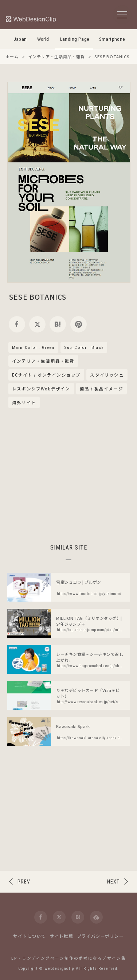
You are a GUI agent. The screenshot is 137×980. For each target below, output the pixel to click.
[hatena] (58, 324)
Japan (20, 39)
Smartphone (112, 39)
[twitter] (37, 324)
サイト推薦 (62, 936)
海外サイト (24, 402)
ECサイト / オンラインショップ (46, 375)
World (43, 39)
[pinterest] (79, 324)
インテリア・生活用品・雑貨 (43, 361)
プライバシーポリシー (101, 936)
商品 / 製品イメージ (101, 389)
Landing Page (75, 39)
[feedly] (96, 917)
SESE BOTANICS (38, 297)
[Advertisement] (68, 475)
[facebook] (17, 324)
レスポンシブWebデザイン (41, 389)
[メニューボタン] (122, 15)
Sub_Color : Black (84, 347)
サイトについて (30, 936)
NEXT (113, 882)
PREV (24, 882)
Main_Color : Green (33, 347)
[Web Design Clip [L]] (31, 19)
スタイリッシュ (107, 375)
